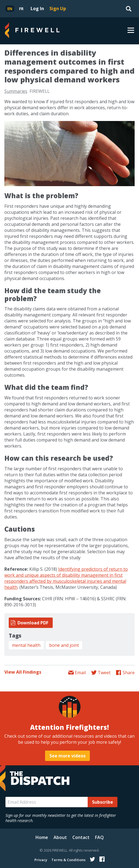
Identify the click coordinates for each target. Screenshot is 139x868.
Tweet (104, 673)
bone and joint (64, 645)
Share (129, 673)
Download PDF (33, 623)
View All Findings (23, 672)
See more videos (67, 756)
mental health (26, 645)
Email (80, 673)
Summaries (16, 91)
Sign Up (58, 8)
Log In (37, 8)
